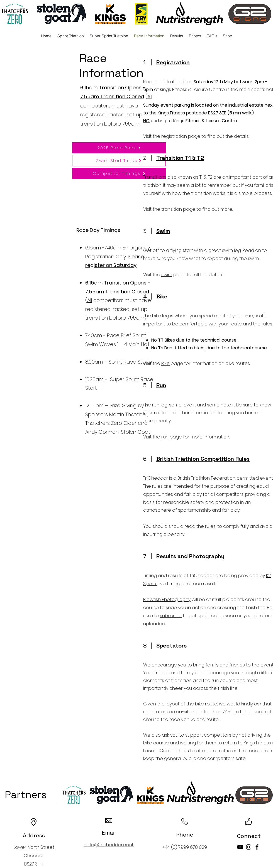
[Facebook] (257, 847)
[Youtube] (240, 847)
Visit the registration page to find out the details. (196, 136)
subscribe (171, 616)
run (165, 437)
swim (167, 275)
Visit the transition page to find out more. (188, 209)
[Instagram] (249, 847)
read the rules (200, 526)
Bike (165, 363)
